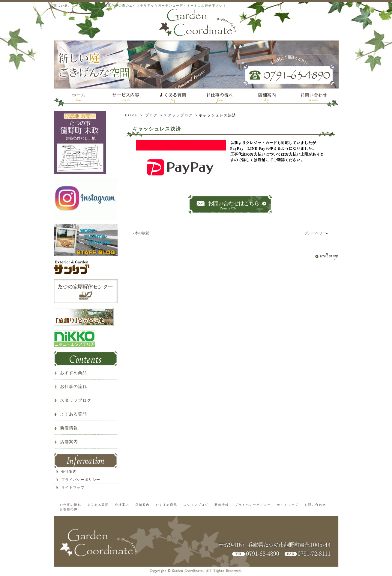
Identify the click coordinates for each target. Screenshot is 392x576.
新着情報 (69, 428)
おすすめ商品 (73, 373)
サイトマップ (73, 487)
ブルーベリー (315, 233)
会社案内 (69, 472)
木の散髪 (144, 233)
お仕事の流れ (73, 387)
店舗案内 (69, 442)
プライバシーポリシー (81, 480)
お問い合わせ (315, 505)
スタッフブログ (178, 115)
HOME (132, 115)
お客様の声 (69, 509)
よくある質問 (73, 414)
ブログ (151, 115)
